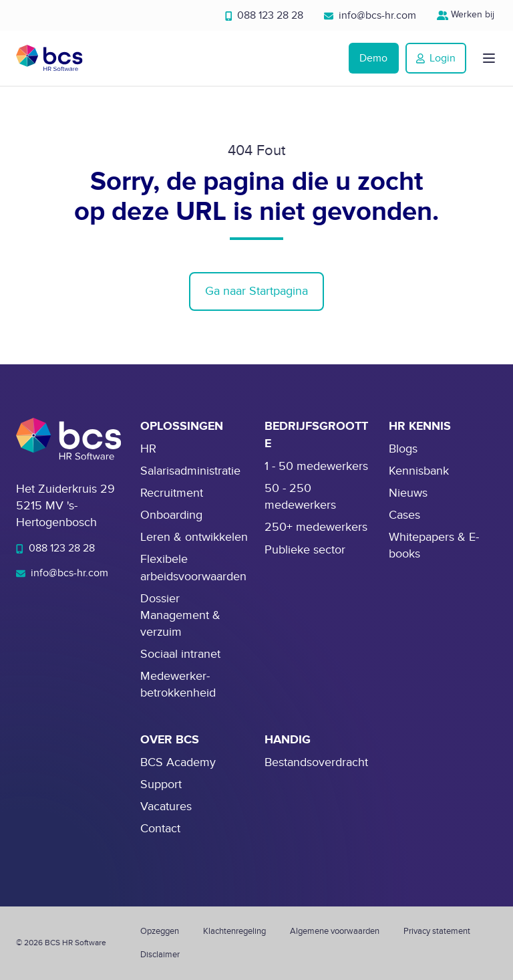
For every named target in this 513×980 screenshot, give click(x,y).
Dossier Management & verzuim (180, 615)
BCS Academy (178, 762)
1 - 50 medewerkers (316, 466)
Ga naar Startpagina (256, 291)
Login (436, 58)
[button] (489, 58)
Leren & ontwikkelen (194, 537)
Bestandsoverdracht (316, 762)
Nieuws (408, 493)
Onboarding (171, 515)
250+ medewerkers (316, 527)
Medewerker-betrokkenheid (178, 685)
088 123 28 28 (265, 15)
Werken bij (467, 14)
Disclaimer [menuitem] (160, 955)
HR (148, 449)
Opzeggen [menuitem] (160, 931)
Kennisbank (419, 471)
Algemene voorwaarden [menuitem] (335, 931)
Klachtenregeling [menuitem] (234, 931)
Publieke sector (305, 550)
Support (161, 784)
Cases (404, 515)
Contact (160, 829)
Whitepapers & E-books (434, 545)
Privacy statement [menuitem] (437, 931)
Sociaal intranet (180, 654)
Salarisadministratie (190, 471)
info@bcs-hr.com (370, 15)
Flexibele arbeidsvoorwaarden (193, 568)
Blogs (403, 449)
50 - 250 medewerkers (300, 497)
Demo (373, 58)
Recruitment (172, 493)
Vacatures (166, 807)
